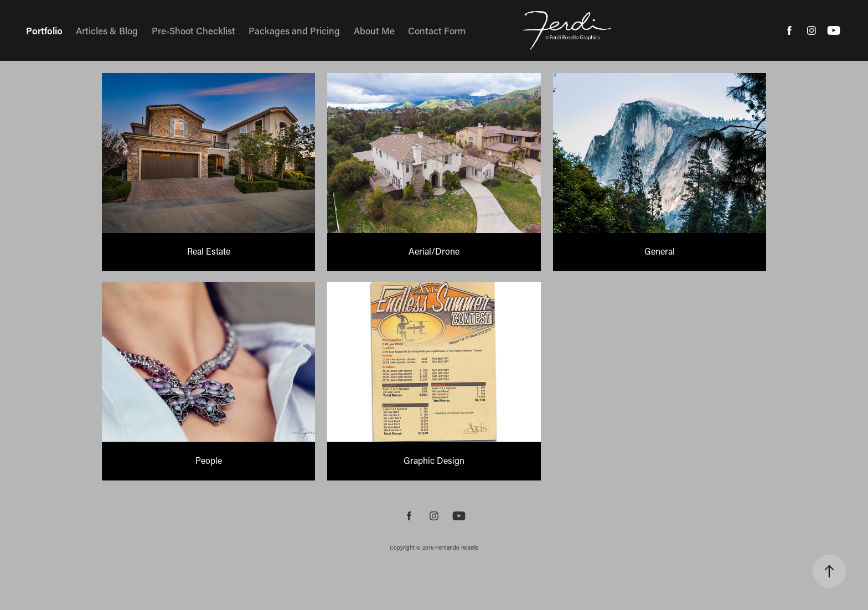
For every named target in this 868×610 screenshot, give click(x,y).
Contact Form (437, 30)
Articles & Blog (107, 30)
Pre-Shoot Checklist (193, 30)
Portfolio (44, 30)
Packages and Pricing (294, 30)
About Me (374, 30)
